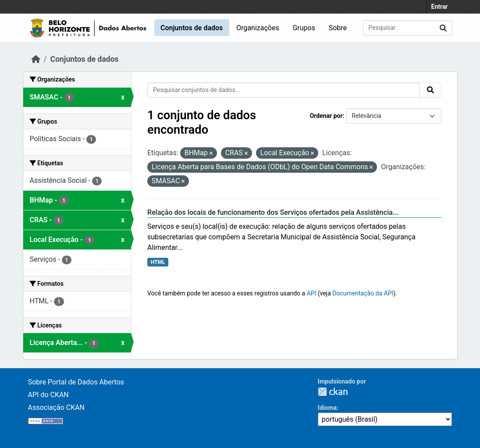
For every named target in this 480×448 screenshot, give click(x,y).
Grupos (304, 28)
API (312, 293)
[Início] (36, 59)
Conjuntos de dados (192, 28)
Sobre (338, 28)
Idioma (327, 408)
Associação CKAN (57, 407)
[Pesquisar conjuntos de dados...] (408, 28)
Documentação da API (363, 293)
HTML (158, 262)
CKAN (333, 392)
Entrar (440, 7)
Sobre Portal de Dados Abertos (76, 382)
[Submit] (443, 28)
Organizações (258, 28)
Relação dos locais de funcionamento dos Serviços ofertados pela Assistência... (273, 212)
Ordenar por (326, 116)
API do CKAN (48, 395)
